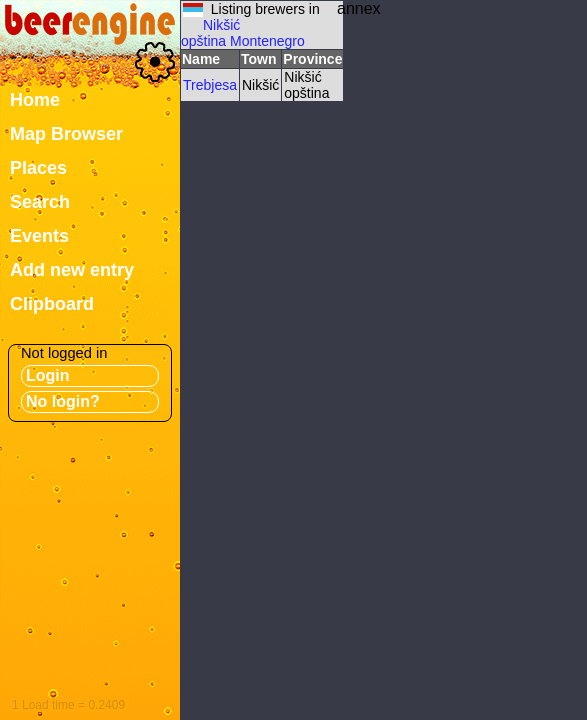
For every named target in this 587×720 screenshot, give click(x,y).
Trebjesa (210, 85)
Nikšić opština (210, 33)
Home (35, 100)
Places (38, 168)
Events (39, 236)
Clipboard (52, 304)
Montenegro (267, 41)
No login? (63, 401)
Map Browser (66, 134)
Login (48, 375)
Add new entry (72, 270)
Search (40, 202)
